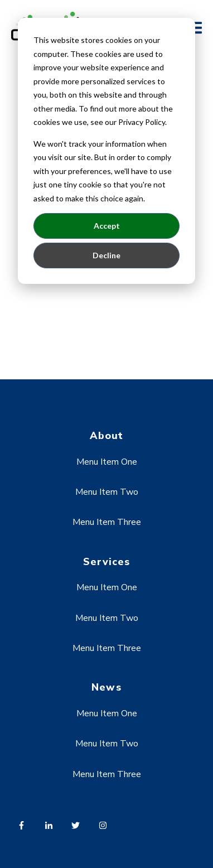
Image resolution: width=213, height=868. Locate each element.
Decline (106, 255)
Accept (107, 226)
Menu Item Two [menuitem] (107, 492)
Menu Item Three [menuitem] (107, 522)
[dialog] (106, 151)
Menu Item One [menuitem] (107, 462)
